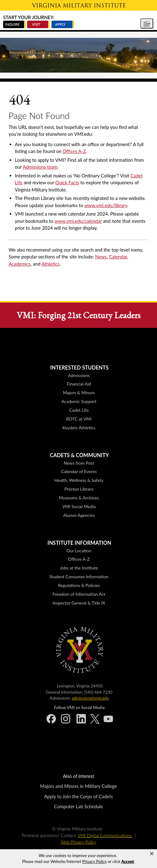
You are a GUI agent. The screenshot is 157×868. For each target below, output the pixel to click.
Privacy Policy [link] (94, 861)
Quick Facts (67, 182)
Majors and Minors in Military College (79, 786)
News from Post (79, 463)
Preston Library (79, 489)
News (101, 257)
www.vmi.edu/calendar (78, 221)
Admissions (79, 375)
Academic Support (79, 401)
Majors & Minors (79, 393)
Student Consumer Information (79, 577)
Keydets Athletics (79, 428)
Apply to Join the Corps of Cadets (78, 796)
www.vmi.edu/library (106, 205)
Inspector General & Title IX (79, 603)
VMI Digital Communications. (105, 835)
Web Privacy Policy (79, 842)
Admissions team (40, 167)
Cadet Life (79, 410)
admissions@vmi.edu (90, 698)
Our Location (79, 551)
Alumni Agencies (79, 515)
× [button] (152, 854)
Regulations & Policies (79, 585)
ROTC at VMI (79, 419)
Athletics (51, 264)
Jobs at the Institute (79, 568)
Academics (20, 264)
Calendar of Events (79, 471)
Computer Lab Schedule (78, 806)
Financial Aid (79, 384)
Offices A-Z (74, 151)
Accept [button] (128, 861)
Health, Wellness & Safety (79, 480)
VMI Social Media (79, 506)
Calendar (118, 257)
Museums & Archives (79, 498)
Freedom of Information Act (79, 594)
